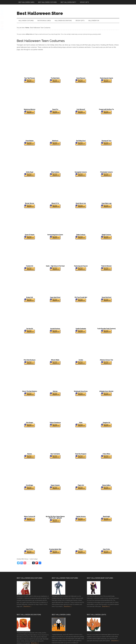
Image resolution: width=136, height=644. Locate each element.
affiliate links (29, 36)
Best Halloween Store (40, 13)
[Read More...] (27, 608)
